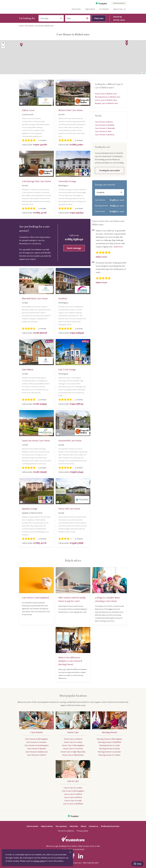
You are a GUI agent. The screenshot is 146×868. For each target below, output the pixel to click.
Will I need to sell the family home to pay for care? (72, 599)
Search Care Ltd (74, 863)
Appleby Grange (30, 509)
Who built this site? (91, 863)
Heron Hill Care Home (69, 509)
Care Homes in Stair (103, 131)
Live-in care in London (73, 788)
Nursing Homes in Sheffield (110, 742)
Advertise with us (119, 3)
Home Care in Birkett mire (106, 94)
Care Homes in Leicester (36, 742)
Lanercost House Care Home (36, 441)
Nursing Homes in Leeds (110, 745)
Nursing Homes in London (109, 755)
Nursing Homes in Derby (110, 748)
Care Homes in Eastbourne (37, 752)
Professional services (110, 826)
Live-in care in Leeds (73, 800)
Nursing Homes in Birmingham (109, 739)
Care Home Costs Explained (35, 598)
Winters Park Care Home (71, 110)
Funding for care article (110, 170)
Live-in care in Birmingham (73, 791)
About (83, 826)
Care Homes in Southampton (37, 745)
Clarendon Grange (67, 181)
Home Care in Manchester (73, 755)
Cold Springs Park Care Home (36, 181)
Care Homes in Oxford (36, 755)
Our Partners (104, 9)
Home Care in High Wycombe (73, 752)
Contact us (94, 826)
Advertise (74, 826)
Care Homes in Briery (104, 122)
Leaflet (144, 73)
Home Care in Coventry (73, 748)
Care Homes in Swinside (105, 128)
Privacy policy (82, 831)
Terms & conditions (66, 831)
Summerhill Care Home (70, 441)
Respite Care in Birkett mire (106, 103)
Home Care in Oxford (73, 739)
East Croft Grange (67, 369)
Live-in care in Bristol (73, 797)
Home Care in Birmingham (73, 745)
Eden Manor (28, 369)
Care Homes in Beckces (105, 135)
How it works (76, 9)
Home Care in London (73, 742)
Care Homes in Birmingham (36, 739)
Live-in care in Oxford (73, 794)
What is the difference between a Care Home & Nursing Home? (70, 661)
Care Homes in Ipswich (37, 748)
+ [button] (3, 43)
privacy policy (39, 861)
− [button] (3, 47)
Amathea (63, 298)
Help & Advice (90, 9)
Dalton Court (28, 110)
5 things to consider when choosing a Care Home (107, 599)
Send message (74, 248)
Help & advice (47, 826)
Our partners (61, 826)
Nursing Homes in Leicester (109, 752)
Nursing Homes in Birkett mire (108, 97)
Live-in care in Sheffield (73, 804)
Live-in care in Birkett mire (106, 100)
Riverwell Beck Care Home (35, 298)
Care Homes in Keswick (105, 125)
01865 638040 (74, 239)
